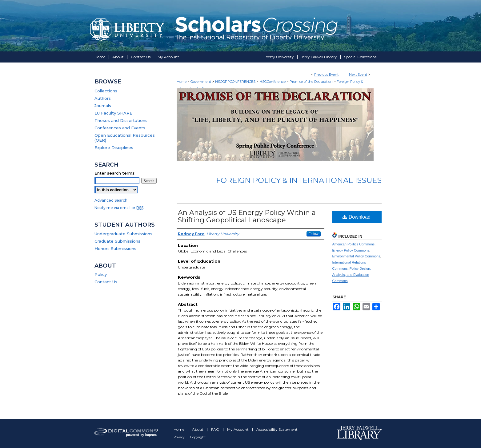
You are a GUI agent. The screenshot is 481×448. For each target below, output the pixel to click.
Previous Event (326, 75)
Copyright (198, 437)
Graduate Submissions (117, 241)
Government (201, 82)
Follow (314, 234)
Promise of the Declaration (312, 82)
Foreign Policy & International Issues (299, 180)
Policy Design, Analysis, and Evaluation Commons (352, 275)
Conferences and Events (120, 128)
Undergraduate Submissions (123, 234)
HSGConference (273, 82)
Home (182, 82)
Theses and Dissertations (121, 120)
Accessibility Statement (277, 429)
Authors (103, 98)
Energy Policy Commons (351, 250)
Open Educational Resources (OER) (125, 138)
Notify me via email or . (119, 208)
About (198, 429)
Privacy (179, 437)
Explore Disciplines (114, 147)
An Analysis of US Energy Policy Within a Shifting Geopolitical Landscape (247, 216)
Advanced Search (111, 200)
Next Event (358, 75)
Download (357, 217)
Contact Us (106, 282)
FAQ (216, 429)
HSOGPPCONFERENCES (236, 82)
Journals (103, 106)
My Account (238, 429)
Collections (106, 91)
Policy (101, 274)
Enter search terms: (115, 173)
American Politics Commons (354, 244)
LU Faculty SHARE (113, 113)
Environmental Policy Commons (356, 256)
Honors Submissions (115, 248)
